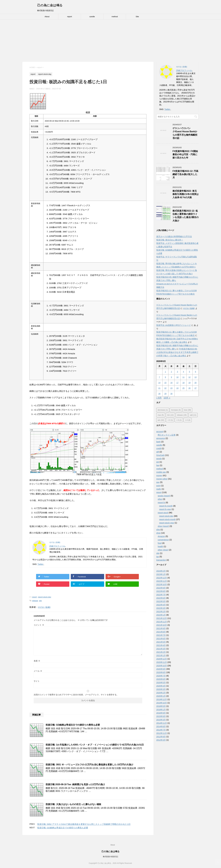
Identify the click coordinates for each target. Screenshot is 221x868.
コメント (39, 625)
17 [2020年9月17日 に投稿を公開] (177, 383)
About (47, 17)
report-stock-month (167, 519)
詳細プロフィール (57, 546)
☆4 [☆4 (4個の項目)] (188, 420)
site (158, 553)
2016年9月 (161, 713)
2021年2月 (161, 652)
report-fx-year (165, 509)
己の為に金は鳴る (50, 5)
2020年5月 (161, 683)
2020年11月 (162, 662)
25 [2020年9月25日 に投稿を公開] (183, 388)
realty (159, 489)
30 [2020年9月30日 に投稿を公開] (171, 394)
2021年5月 (161, 642)
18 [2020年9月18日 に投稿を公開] (183, 383)
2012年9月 (161, 737)
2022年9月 (161, 588)
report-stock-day (45, 597)
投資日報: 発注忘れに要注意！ (170, 240)
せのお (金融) (44, 607)
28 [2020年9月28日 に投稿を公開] (159, 394)
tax (158, 557)
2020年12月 (162, 659)
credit (159, 448)
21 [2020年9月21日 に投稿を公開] (159, 388)
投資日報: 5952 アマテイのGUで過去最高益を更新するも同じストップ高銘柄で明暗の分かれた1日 (84, 824)
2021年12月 (162, 618)
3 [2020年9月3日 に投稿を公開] (177, 372)
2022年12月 (162, 578)
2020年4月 (161, 686)
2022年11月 (162, 581)
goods (159, 459)
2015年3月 (161, 720)
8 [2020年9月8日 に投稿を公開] (165, 377)
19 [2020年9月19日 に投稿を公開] (189, 383)
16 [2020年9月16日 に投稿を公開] (171, 383)
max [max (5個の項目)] (161, 415)
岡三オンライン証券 (167, 435)
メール (38, 671)
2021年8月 (161, 632)
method (115, 17)
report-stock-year (167, 523)
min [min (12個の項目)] (170, 415)
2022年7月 (161, 595)
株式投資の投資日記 (111, 857)
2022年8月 (161, 591)
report (70, 17)
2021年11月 (162, 622)
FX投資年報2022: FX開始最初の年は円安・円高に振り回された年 (185, 155)
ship (158, 530)
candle (92, 17)
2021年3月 (161, 649)
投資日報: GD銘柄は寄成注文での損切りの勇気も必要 (73, 725)
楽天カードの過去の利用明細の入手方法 (174, 236)
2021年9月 (161, 628)
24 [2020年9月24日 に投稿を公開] (177, 388)
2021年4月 (161, 645)
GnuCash (160, 455)
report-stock (163, 513)
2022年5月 (161, 601)
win (40, 601)
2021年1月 (161, 655)
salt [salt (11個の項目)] (193, 415)
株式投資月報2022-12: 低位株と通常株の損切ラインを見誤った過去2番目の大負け (186, 216)
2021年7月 (161, 635)
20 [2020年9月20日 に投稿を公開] (195, 383)
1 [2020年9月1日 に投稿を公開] (165, 372)
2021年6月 (161, 639)
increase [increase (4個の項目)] (176, 410)
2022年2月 (161, 612)
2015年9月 (161, 716)
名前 (37, 661)
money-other (162, 479)
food (160, 543)
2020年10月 (162, 666)
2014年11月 (162, 723)
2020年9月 (161, 669)
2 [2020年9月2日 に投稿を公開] (171, 372)
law (158, 465)
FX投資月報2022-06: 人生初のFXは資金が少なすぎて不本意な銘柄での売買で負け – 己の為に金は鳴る (177, 352)
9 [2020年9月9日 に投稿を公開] (171, 377)
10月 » (167, 398)
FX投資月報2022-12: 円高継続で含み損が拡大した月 (185, 174)
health (160, 546)
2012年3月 (161, 740)
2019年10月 (162, 703)
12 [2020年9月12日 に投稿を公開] (189, 377)
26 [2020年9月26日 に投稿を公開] (189, 388)
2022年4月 (161, 605)
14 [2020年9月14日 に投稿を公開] (159, 383)
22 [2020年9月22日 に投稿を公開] (165, 388)
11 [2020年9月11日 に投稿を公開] (183, 377)
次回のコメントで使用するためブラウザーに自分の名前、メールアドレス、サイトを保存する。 (76, 695)
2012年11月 (162, 733)
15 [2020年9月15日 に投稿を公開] (165, 383)
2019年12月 (162, 699)
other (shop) (163, 550)
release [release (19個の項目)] (182, 415)
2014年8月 (161, 726)
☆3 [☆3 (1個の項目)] (179, 420)
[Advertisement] (111, 41)
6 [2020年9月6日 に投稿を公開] (195, 372)
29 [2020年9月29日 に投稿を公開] (165, 394)
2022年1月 (161, 615)
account (160, 432)
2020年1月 (161, 696)
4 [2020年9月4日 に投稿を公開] (183, 372)
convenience (163, 540)
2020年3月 (161, 689)
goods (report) (164, 496)
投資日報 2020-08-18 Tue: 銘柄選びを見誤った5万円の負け (75, 784)
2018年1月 (161, 710)
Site (137, 17)
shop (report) (163, 526)
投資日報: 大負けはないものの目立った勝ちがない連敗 (73, 804)
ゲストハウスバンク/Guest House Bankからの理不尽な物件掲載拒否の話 (185, 133)
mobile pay (161, 472)
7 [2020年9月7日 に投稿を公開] (159, 377)
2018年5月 (161, 706)
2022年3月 (161, 608)
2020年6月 (161, 679)
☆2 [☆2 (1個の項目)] (170, 420)
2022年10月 (162, 584)
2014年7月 (161, 730)
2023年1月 (161, 574)
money (159, 475)
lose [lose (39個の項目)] (188, 410)
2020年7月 (161, 676)
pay (158, 482)
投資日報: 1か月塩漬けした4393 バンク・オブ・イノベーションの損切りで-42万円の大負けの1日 (95, 745)
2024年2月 (161, 571)
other (160, 499)
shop (158, 533)
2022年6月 (161, 598)
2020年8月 (161, 672)
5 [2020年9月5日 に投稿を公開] (189, 372)
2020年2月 (161, 693)
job (158, 462)
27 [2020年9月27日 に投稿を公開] (195, 388)
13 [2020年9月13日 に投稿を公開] (195, 377)
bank (158, 442)
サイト (37, 681)
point (158, 486)
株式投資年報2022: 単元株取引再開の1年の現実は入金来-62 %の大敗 (186, 194)
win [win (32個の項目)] (161, 420)
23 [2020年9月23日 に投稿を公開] (171, 388)
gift (158, 452)
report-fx (161, 503)
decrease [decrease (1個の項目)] (163, 410)
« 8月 (159, 398)
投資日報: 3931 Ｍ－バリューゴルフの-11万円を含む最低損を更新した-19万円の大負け (89, 765)
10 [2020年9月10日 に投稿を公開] (177, 377)
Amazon (161, 536)
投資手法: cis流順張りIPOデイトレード (174, 325)
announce (161, 438)
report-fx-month (166, 506)
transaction (161, 560)
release (35, 601)
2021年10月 (162, 625)
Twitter (40, 564)
